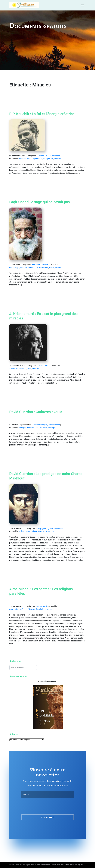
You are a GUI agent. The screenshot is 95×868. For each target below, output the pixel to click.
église (22, 531)
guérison (23, 609)
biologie (22, 428)
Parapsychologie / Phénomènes (46, 425)
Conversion (14, 609)
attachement (21, 369)
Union (52, 268)
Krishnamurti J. (44, 366)
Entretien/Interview (40, 265)
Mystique (52, 428)
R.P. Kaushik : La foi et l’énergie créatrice (42, 114)
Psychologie (41, 609)
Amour (12, 369)
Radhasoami (33, 268)
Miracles (58, 159)
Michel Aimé (42, 606)
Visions (58, 268)
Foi (52, 159)
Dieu (29, 369)
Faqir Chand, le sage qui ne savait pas (40, 202)
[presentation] (44, 806)
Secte (50, 609)
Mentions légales (76, 865)
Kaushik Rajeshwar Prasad (49, 156)
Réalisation (44, 268)
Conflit (28, 159)
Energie (47, 159)
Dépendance (37, 159)
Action (22, 159)
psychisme (22, 268)
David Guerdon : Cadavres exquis (36, 412)
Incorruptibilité (33, 428)
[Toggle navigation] (82, 5)
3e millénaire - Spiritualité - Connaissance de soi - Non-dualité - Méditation (42, 865)
